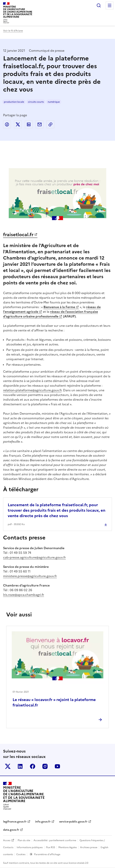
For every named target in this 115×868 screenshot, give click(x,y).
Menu (110, 5)
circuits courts (36, 102)
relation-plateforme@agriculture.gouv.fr (32, 390)
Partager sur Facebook (7, 124)
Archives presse (89, 847)
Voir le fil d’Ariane (13, 31)
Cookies (21, 854)
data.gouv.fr (11, 830)
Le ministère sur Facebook (33, 766)
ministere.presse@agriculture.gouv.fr (30, 576)
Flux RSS (51, 847)
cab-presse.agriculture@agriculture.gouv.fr (34, 557)
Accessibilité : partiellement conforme (55, 840)
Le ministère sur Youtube (57, 766)
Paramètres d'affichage (47, 854)
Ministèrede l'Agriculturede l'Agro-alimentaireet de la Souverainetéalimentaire (18, 12)
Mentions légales (68, 847)
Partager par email (40, 124)
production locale (14, 102)
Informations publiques (30, 847)
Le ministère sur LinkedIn (20, 766)
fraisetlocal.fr (18, 235)
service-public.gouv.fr (73, 822)
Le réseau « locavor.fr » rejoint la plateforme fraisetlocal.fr (54, 702)
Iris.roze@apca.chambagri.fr (24, 595)
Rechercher (99, 5)
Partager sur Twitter (18, 124)
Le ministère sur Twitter (8, 766)
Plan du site (24, 840)
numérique (54, 102)
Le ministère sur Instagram (45, 766)
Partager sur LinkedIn (29, 124)
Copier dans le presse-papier (50, 124)
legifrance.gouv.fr (15, 822)
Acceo (7, 840)
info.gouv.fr (43, 822)
